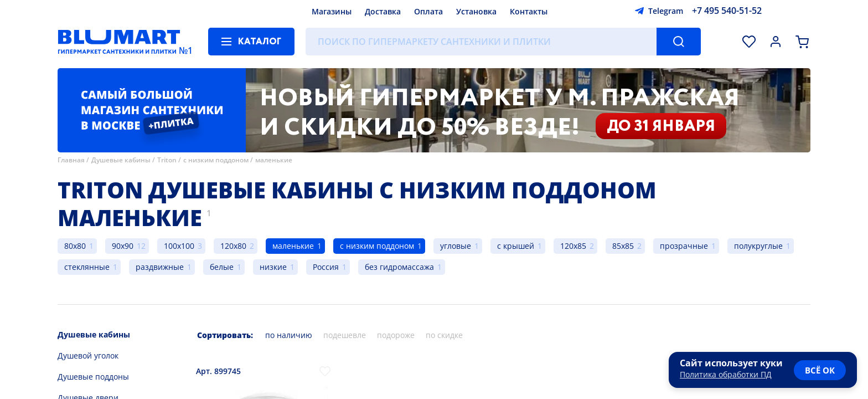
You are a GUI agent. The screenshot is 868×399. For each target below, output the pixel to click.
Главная (71, 160)
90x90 (123, 246)
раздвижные (160, 267)
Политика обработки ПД (726, 374)
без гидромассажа (399, 267)
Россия (326, 267)
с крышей (516, 246)
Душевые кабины (121, 160)
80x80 (75, 246)
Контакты (529, 11)
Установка (476, 11)
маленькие (274, 160)
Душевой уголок (88, 355)
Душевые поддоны (93, 377)
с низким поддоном (216, 160)
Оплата (428, 11)
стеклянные (87, 267)
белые (222, 267)
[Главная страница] (119, 42)
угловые (456, 246)
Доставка (383, 11)
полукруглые (758, 246)
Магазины (332, 11)
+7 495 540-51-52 (727, 11)
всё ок (820, 370)
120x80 (233, 246)
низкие (273, 267)
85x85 (623, 246)
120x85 (573, 246)
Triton (167, 160)
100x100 (179, 246)
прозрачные (684, 246)
